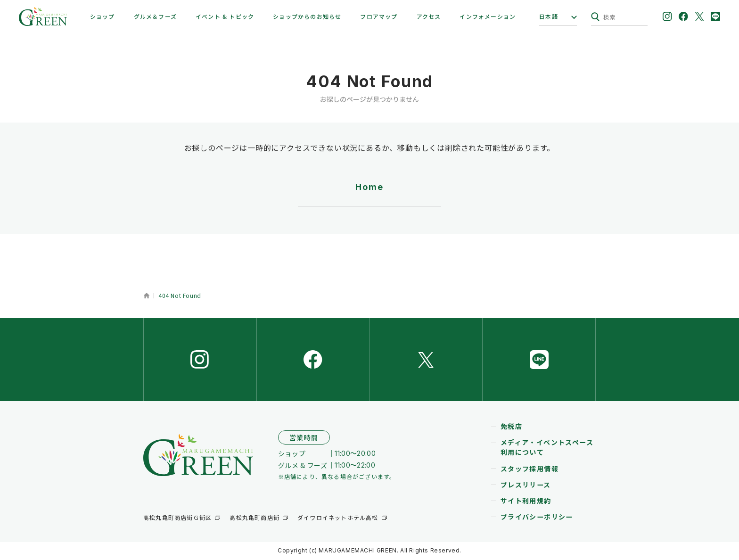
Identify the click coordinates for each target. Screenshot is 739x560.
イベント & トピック (225, 16)
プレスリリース (526, 486)
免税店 (511, 428)
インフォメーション (488, 16)
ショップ (103, 16)
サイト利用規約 (526, 502)
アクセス (429, 16)
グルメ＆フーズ (155, 16)
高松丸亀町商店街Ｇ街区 (177, 519)
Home (369, 187)
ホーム (146, 296)
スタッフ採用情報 (530, 470)
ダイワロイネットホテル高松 (338, 519)
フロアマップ (379, 16)
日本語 (549, 16)
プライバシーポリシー (537, 518)
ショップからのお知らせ (307, 16)
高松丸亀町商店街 (255, 519)
